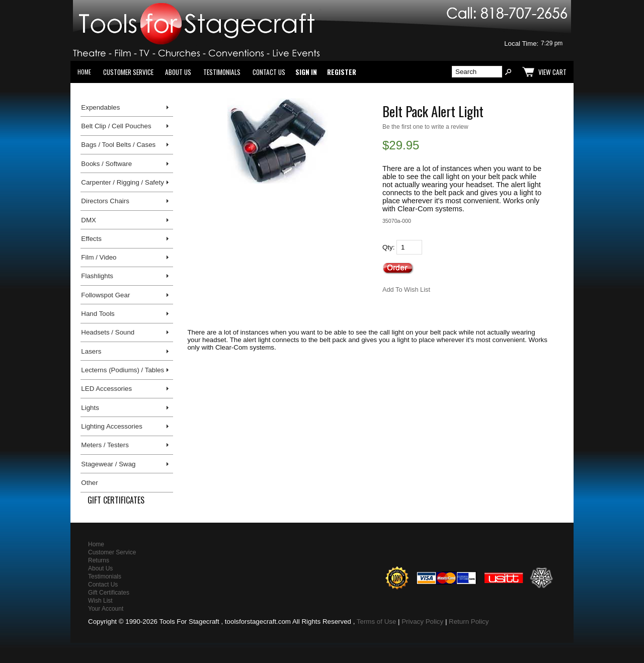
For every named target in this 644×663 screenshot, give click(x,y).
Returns (99, 560)
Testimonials (222, 72)
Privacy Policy (422, 621)
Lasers (91, 351)
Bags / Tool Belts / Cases (118, 145)
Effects (91, 239)
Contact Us (269, 72)
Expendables (100, 107)
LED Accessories (106, 389)
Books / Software (106, 164)
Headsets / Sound (108, 332)
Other (89, 483)
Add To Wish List (406, 289)
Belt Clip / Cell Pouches (116, 126)
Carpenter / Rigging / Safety (122, 182)
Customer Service (128, 72)
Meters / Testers (105, 445)
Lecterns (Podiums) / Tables (123, 370)
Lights (90, 408)
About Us (178, 72)
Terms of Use (377, 621)
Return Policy (469, 621)
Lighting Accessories (112, 426)
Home (84, 72)
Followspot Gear (105, 295)
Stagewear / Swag (108, 464)
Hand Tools (98, 314)
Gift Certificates (116, 500)
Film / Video (99, 257)
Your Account (106, 609)
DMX (89, 220)
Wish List (100, 601)
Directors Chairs (105, 201)
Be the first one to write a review (425, 127)
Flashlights (97, 276)
